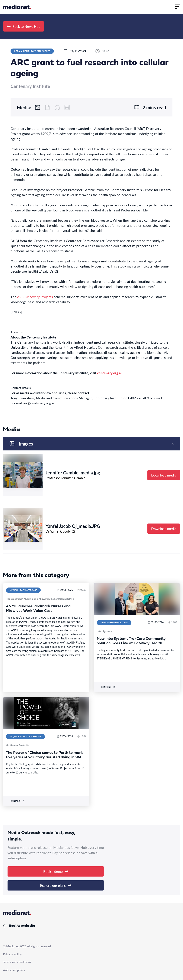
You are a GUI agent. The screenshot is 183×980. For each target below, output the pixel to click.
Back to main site (19, 926)
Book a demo (56, 871)
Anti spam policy (14, 970)
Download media (164, 475)
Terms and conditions (17, 962)
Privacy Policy (12, 954)
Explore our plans (56, 885)
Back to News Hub (24, 26)
